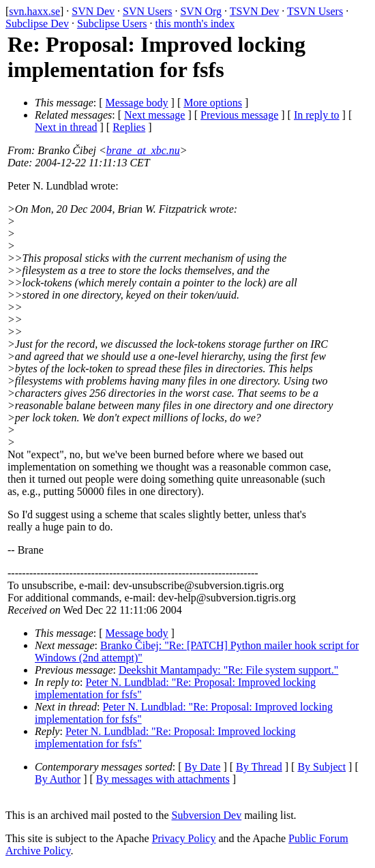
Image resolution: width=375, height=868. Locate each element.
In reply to (317, 115)
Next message (154, 115)
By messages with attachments (163, 779)
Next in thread (66, 127)
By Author (58, 779)
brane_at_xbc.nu (143, 150)
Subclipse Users (112, 24)
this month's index (195, 24)
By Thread (259, 767)
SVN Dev (93, 11)
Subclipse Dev (37, 24)
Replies (129, 127)
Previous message (239, 115)
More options (213, 103)
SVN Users (147, 11)
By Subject (321, 767)
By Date (203, 767)
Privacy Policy (184, 838)
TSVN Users (315, 11)
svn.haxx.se (34, 11)
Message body (137, 103)
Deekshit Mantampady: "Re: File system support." (228, 670)
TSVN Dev (254, 11)
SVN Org (201, 11)
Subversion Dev (207, 815)
